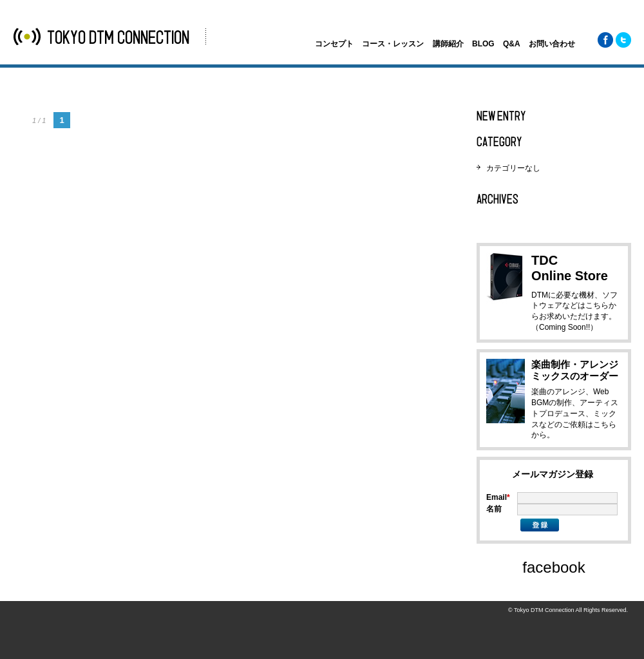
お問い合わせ (552, 44)
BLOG (483, 44)
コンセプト (334, 44)
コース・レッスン (393, 44)
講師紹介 (448, 44)
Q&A (512, 44)
